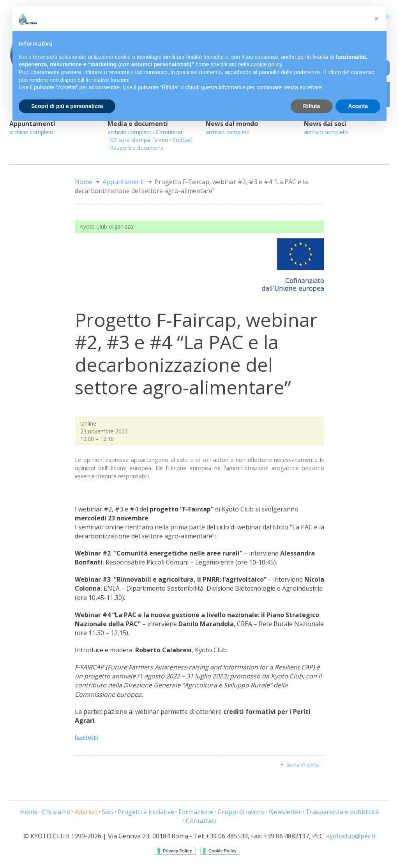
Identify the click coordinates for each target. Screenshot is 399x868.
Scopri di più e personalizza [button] (67, 106)
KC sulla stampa (130, 140)
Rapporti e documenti (137, 148)
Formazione (196, 812)
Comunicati (170, 132)
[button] (376, 19)
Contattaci (201, 821)
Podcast (182, 140)
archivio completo (31, 132)
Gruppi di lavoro (241, 812)
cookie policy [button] (266, 64)
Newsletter (285, 812)
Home (84, 182)
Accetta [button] (358, 106)
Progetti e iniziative (146, 812)
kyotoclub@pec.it (351, 836)
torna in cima (303, 765)
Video (161, 140)
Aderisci (86, 812)
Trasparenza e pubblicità (342, 812)
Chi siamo (56, 812)
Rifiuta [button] (312, 106)
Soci (108, 812)
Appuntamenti (124, 182)
